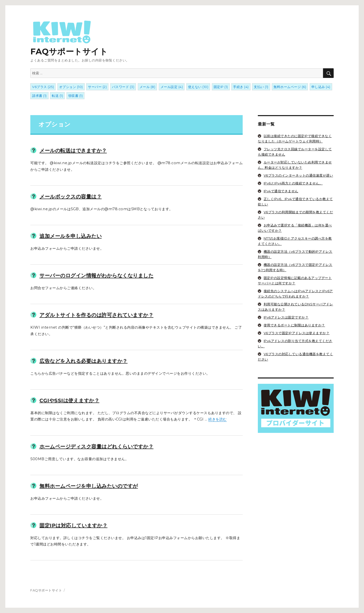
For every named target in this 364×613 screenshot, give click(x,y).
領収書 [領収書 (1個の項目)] (76, 96)
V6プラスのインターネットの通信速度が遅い (298, 175)
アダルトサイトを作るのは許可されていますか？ (96, 315)
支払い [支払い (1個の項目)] (261, 87)
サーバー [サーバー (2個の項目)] (97, 87)
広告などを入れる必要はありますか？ (84, 361)
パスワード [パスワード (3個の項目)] (123, 87)
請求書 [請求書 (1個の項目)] (39, 96)
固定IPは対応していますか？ (73, 525)
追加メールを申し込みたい (71, 236)
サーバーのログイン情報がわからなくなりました (96, 276)
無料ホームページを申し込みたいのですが (89, 486)
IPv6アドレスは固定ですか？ (286, 317)
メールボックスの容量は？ (71, 197)
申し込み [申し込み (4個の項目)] (321, 87)
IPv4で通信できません (281, 191)
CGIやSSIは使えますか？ (69, 400)
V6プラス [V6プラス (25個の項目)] (43, 87)
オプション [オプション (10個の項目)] (71, 87)
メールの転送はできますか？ (73, 151)
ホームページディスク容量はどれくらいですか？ (96, 447)
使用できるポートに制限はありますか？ (294, 325)
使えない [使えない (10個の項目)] (198, 87)
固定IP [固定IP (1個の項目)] (221, 87)
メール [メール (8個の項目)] (147, 87)
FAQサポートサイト (69, 38)
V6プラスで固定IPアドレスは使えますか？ (297, 333)
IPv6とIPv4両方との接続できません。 (293, 183)
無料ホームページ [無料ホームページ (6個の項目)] (290, 87)
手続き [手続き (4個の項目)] (241, 87)
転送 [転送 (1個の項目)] (57, 96)
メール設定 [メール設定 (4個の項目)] (172, 87)
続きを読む (218, 419)
